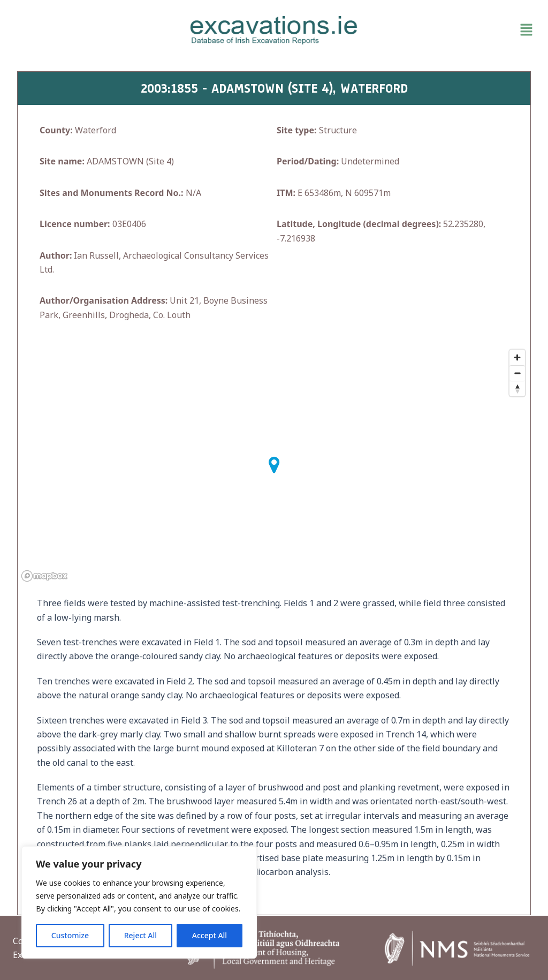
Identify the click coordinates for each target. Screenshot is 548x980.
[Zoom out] (517, 373)
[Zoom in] (517, 357)
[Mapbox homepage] (44, 576)
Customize (70, 935)
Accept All (210, 935)
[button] (453, 30)
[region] (139, 902)
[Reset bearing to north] (517, 389)
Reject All (140, 935)
